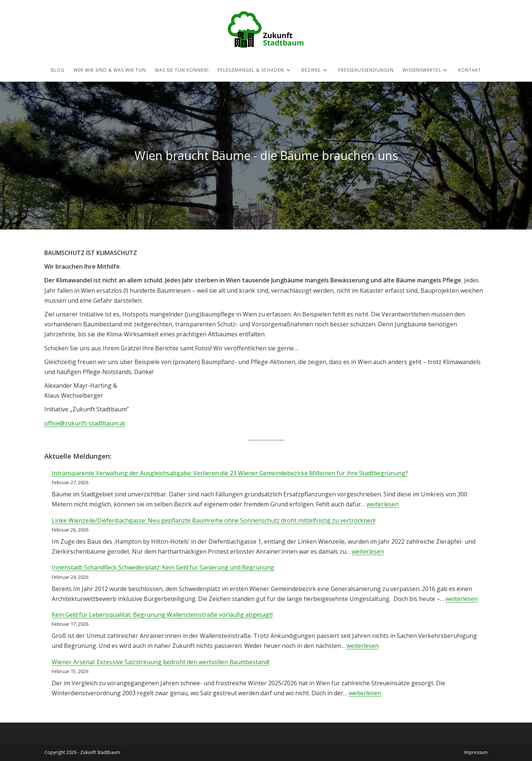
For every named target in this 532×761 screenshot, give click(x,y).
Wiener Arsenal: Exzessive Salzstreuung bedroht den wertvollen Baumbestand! (161, 662)
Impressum (476, 752)
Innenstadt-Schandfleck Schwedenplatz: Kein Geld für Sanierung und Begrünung (163, 567)
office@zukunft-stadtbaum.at (85, 423)
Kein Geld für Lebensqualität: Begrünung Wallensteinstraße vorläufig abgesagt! (162, 615)
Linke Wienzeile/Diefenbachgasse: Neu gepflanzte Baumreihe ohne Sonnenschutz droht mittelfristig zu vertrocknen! (214, 520)
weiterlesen (383, 504)
